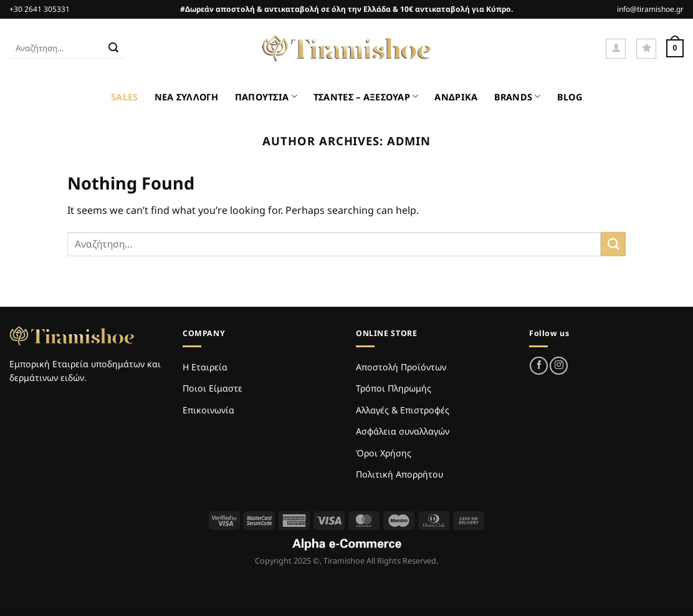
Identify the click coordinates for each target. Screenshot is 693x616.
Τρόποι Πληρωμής (394, 388)
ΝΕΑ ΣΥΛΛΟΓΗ (187, 97)
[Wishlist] (646, 49)
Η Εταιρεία (205, 367)
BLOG (570, 97)
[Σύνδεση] (616, 49)
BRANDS (518, 96)
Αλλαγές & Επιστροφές (403, 410)
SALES (124, 97)
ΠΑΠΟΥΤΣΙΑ (266, 96)
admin (409, 141)
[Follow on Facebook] (539, 366)
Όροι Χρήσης (384, 453)
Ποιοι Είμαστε (213, 388)
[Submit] (113, 49)
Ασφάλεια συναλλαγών (403, 431)
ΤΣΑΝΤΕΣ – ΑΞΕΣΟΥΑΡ (366, 96)
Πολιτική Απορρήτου (399, 474)
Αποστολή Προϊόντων (401, 367)
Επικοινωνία (208, 410)
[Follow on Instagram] (559, 366)
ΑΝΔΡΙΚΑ (456, 97)
